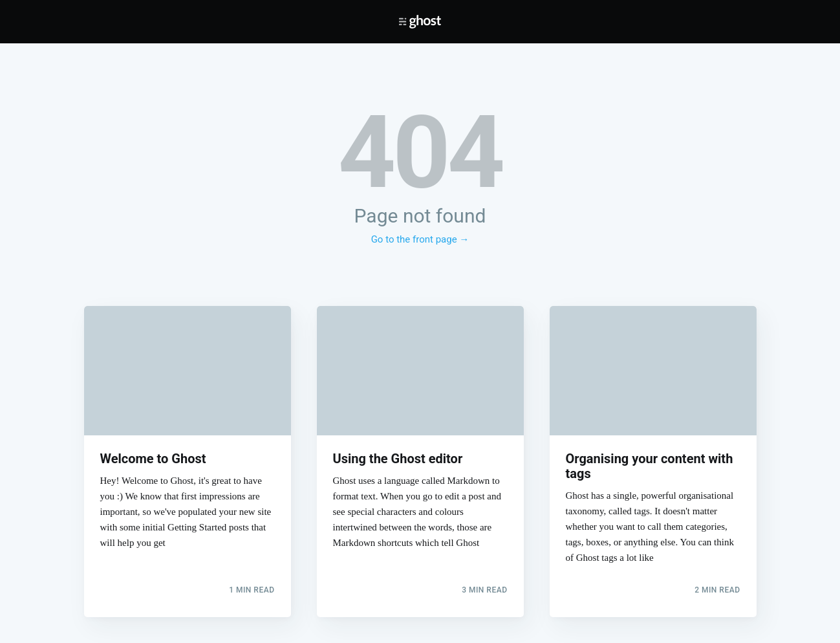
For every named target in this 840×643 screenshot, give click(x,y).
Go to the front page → (420, 239)
